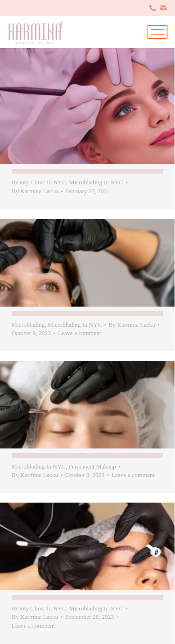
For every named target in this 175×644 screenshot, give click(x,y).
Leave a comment (79, 333)
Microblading (28, 325)
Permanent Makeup (92, 466)
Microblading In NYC (96, 182)
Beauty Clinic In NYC (39, 182)
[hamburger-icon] (157, 32)
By (35, 191)
